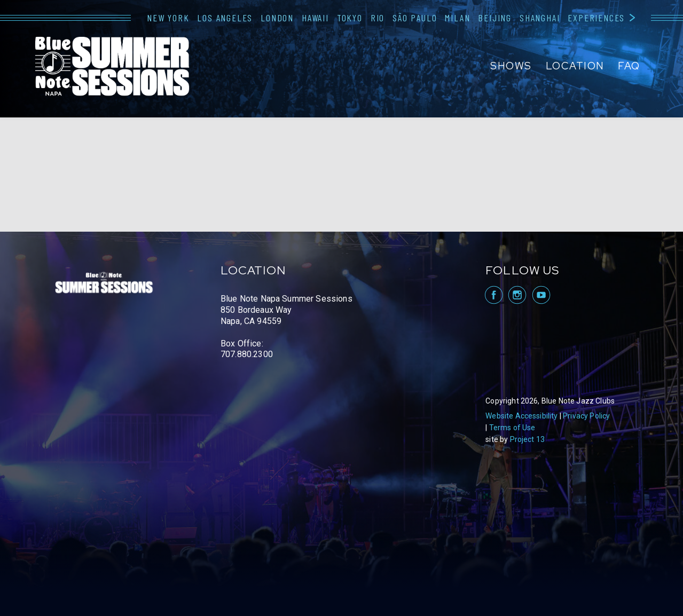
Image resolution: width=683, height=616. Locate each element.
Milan (457, 18)
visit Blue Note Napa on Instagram (517, 295)
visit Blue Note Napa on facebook (493, 295)
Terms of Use (512, 428)
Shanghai (540, 18)
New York (168, 18)
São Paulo (415, 18)
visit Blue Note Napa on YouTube (541, 295)
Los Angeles (225, 18)
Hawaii (315, 18)
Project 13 (528, 439)
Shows (511, 66)
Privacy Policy (586, 416)
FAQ (629, 66)
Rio (378, 18)
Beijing (495, 18)
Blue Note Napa (112, 67)
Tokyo (350, 18)
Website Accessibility (521, 416)
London (277, 18)
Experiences (596, 18)
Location (575, 66)
